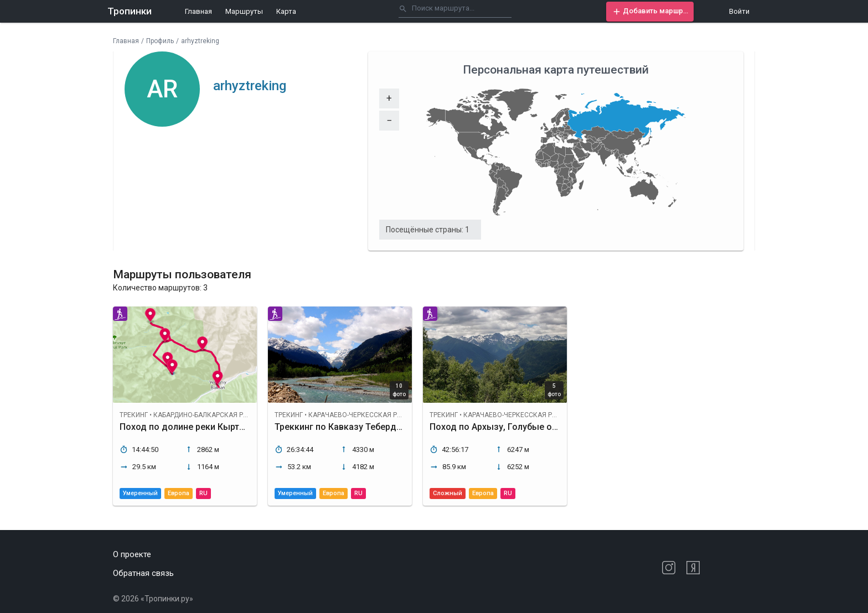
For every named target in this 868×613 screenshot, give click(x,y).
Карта (286, 11)
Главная (198, 11)
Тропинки (130, 11)
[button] (650, 12)
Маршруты (244, 11)
